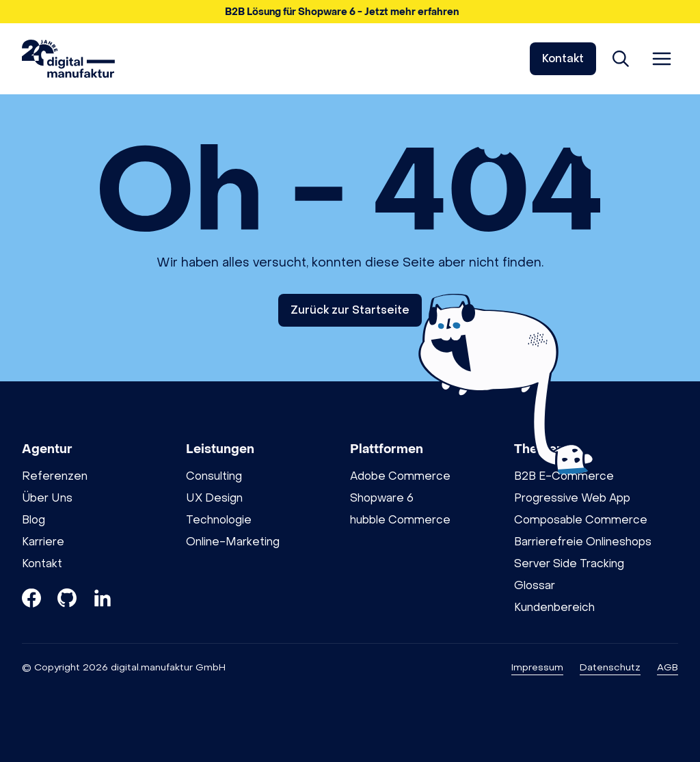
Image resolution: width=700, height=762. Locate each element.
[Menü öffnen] (662, 59)
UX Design (214, 498)
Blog (33, 520)
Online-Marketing (233, 542)
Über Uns (47, 498)
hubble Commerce (400, 520)
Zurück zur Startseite (350, 310)
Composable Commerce (581, 520)
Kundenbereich (554, 607)
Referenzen (55, 476)
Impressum (537, 667)
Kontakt (563, 58)
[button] (350, 12)
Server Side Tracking (569, 563)
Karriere (43, 542)
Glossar (535, 585)
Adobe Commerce (400, 476)
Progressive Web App (572, 498)
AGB (668, 667)
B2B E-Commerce (564, 476)
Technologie (219, 520)
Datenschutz (610, 667)
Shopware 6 (382, 498)
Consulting (214, 476)
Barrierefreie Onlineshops (583, 542)
